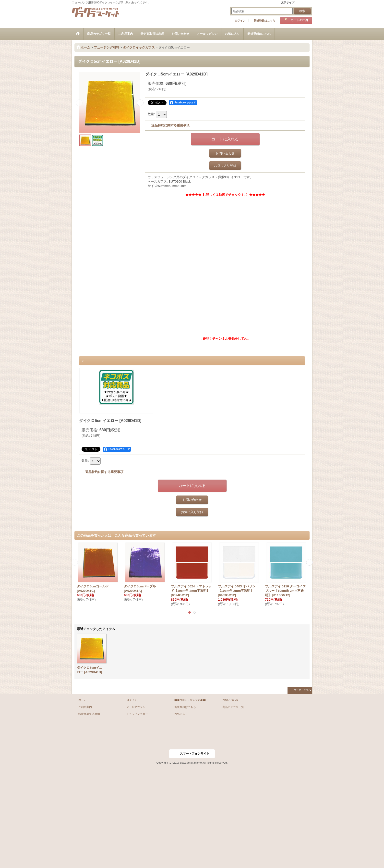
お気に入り (181, 714)
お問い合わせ (225, 153)
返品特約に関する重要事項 (170, 125)
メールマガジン (136, 707)
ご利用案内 (85, 707)
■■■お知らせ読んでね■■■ (190, 700)
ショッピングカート (138, 714)
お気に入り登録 (225, 166)
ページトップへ (302, 690)
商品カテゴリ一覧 (233, 707)
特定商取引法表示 (89, 714)
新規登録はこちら (264, 21)
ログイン (240, 21)
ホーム (82, 700)
